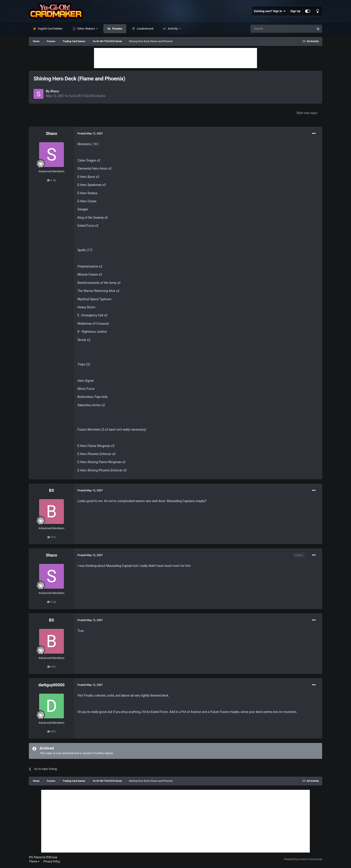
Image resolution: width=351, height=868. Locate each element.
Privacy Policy (52, 862)
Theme (34, 862)
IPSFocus (51, 857)
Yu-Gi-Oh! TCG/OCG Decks (87, 96)
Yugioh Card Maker (50, 29)
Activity (173, 29)
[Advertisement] (175, 58)
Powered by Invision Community (303, 859)
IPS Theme (35, 857)
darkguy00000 (52, 685)
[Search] (272, 29)
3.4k (52, 180)
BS (52, 490)
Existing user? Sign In (270, 11)
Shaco (55, 91)
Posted (90, 134)
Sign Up (295, 11)
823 (51, 731)
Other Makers (86, 29)
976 (51, 537)
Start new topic (307, 113)
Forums (117, 29)
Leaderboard (145, 29)
